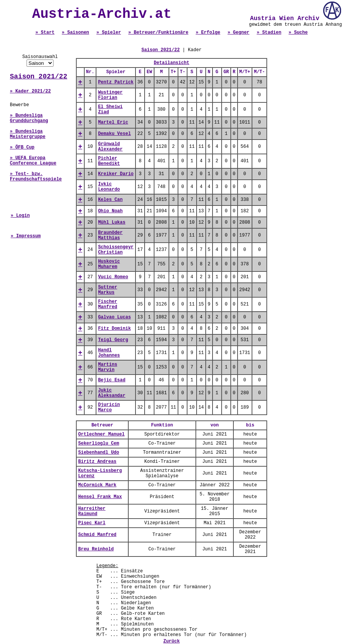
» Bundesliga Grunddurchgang (29, 118)
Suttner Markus (107, 290)
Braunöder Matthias (110, 235)
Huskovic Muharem (109, 264)
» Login (20, 216)
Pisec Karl (92, 523)
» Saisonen (76, 33)
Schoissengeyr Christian (116, 250)
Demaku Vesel (114, 134)
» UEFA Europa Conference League (33, 161)
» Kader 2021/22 (30, 91)
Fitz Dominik (114, 329)
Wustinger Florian (110, 95)
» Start (45, 33)
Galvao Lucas (114, 317)
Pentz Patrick (116, 82)
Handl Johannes (109, 353)
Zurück (171, 641)
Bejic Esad (112, 380)
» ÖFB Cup (22, 147)
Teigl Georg (113, 340)
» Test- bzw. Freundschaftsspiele (36, 177)
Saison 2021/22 (39, 77)
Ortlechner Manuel (101, 434)
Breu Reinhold (96, 549)
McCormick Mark (97, 485)
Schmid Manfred (97, 535)
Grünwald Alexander (110, 147)
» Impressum (26, 236)
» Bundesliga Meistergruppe (28, 134)
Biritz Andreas (97, 462)
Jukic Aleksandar (112, 393)
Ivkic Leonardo (109, 187)
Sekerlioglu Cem (99, 443)
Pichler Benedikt (109, 161)
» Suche (298, 33)
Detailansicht (171, 63)
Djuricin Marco (109, 407)
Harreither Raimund (92, 511)
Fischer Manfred (107, 304)
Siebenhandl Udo (99, 453)
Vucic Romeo (113, 277)
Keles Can (110, 200)
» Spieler (109, 33)
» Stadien (269, 33)
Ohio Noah (110, 211)
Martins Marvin (107, 367)
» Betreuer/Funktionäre (158, 33)
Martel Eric (113, 122)
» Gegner (239, 33)
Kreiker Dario (116, 174)
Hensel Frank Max (100, 497)
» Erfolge (208, 33)
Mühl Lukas (112, 223)
